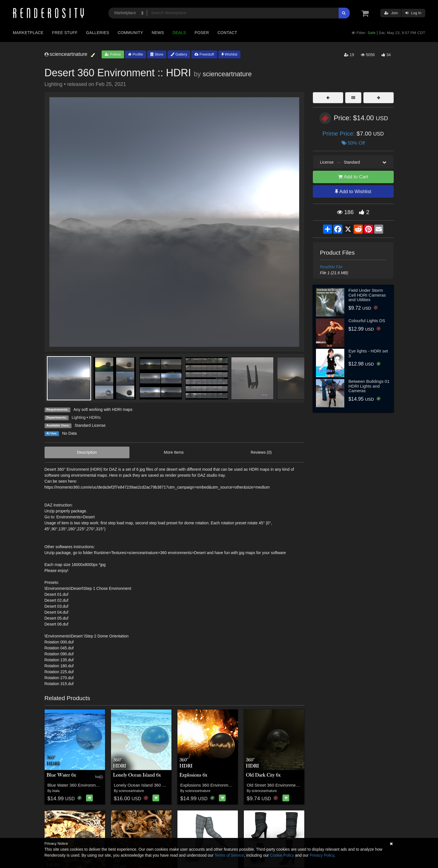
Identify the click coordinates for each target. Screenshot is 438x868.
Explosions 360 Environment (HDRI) (214, 785)
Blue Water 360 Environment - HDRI (82, 785)
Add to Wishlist (353, 192)
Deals (179, 33)
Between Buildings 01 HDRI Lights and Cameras (369, 386)
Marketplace (28, 33)
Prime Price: (339, 133)
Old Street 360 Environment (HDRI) (280, 785)
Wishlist (229, 54)
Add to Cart (353, 177)
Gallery (179, 54)
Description (87, 452)
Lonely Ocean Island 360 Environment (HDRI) (157, 785)
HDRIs (95, 417)
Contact (227, 33)
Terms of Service (229, 855)
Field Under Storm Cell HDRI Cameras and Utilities (367, 295)
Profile (135, 54)
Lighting (79, 417)
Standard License (90, 425)
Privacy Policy (322, 855)
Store (157, 54)
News (158, 33)
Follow (113, 54)
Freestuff (204, 54)
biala (56, 791)
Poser (202, 33)
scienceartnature (227, 74)
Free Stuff (65, 33)
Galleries (98, 33)
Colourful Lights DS (367, 321)
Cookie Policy (282, 855)
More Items (174, 452)
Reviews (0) (261, 452)
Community (131, 33)
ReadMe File (331, 267)
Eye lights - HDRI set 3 (368, 353)
